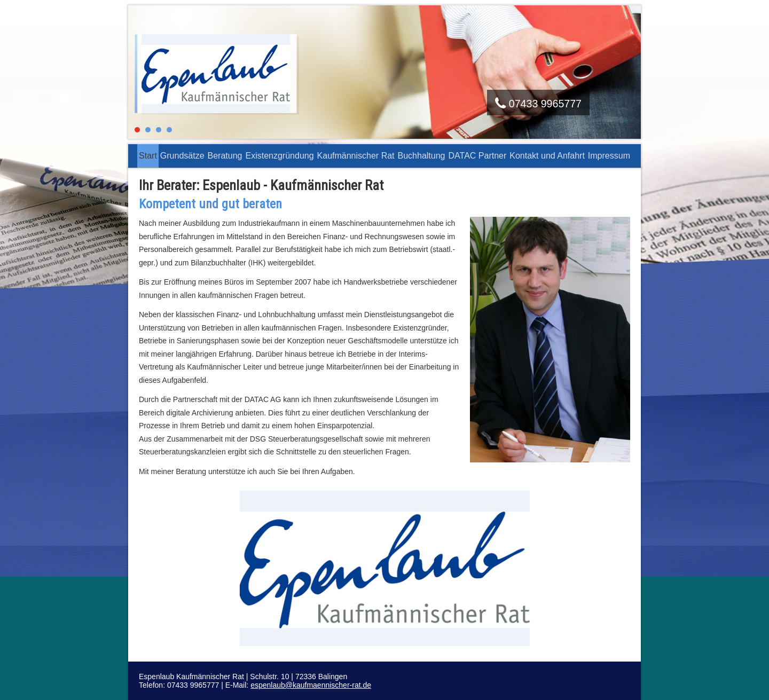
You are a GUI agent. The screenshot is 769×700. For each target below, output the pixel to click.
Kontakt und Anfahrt (547, 156)
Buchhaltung (422, 156)
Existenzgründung (279, 156)
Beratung (225, 156)
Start (148, 156)
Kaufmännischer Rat (356, 156)
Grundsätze (182, 156)
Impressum (609, 156)
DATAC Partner (478, 156)
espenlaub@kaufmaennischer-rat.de (311, 685)
